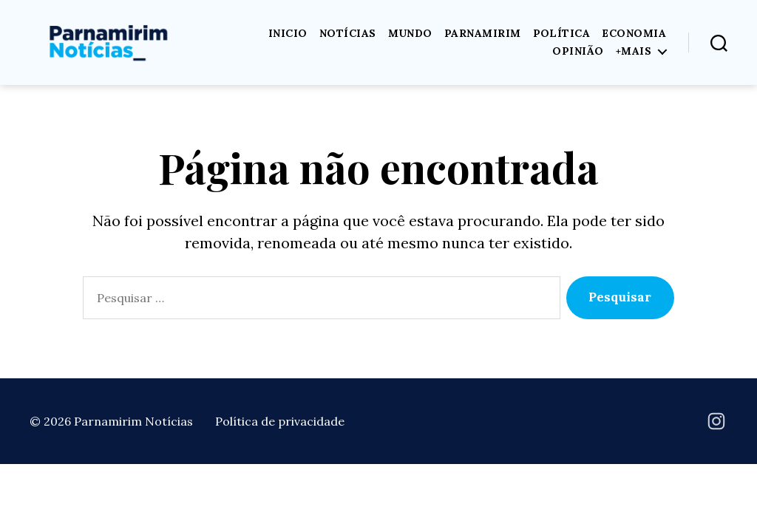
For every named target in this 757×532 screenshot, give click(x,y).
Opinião (578, 51)
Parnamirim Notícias (133, 421)
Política (562, 34)
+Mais (634, 51)
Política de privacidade (280, 421)
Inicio (288, 34)
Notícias (348, 34)
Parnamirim (483, 34)
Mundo (410, 34)
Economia (634, 34)
